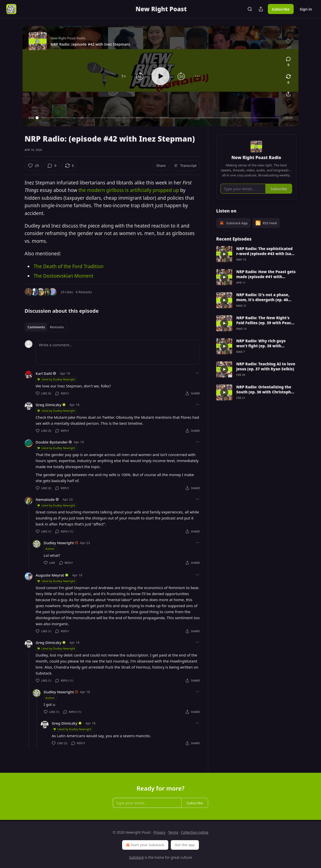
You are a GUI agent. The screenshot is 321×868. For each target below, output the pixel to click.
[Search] (250, 9)
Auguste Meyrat (50, 575)
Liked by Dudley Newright (56, 379)
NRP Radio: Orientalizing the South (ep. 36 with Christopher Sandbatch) (266, 389)
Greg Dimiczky (49, 405)
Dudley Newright (59, 543)
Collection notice (195, 832)
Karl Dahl (44, 373)
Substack (137, 857)
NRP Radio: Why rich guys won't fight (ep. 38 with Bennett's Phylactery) (261, 343)
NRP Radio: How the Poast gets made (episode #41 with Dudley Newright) (266, 274)
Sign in (306, 9)
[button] (124, 76)
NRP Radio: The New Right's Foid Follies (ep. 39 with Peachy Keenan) (266, 320)
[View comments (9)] (288, 62)
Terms (173, 832)
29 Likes (67, 292)
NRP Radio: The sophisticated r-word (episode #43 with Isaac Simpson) (266, 251)
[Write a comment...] (118, 352)
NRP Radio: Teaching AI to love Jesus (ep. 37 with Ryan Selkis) (266, 366)
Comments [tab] (36, 327)
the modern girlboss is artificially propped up (129, 190)
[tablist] (46, 327)
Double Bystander (52, 442)
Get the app (185, 845)
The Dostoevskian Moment (63, 276)
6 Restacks (84, 292)
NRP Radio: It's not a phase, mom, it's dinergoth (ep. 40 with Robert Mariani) (263, 297)
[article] (256, 254)
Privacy (159, 832)
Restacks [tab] (57, 327)
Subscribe (281, 9)
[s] (224, 254)
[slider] (158, 118)
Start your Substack (145, 845)
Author (50, 549)
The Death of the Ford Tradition (69, 266)
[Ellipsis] (197, 373)
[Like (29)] (33, 166)
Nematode (45, 499)
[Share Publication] (261, 9)
